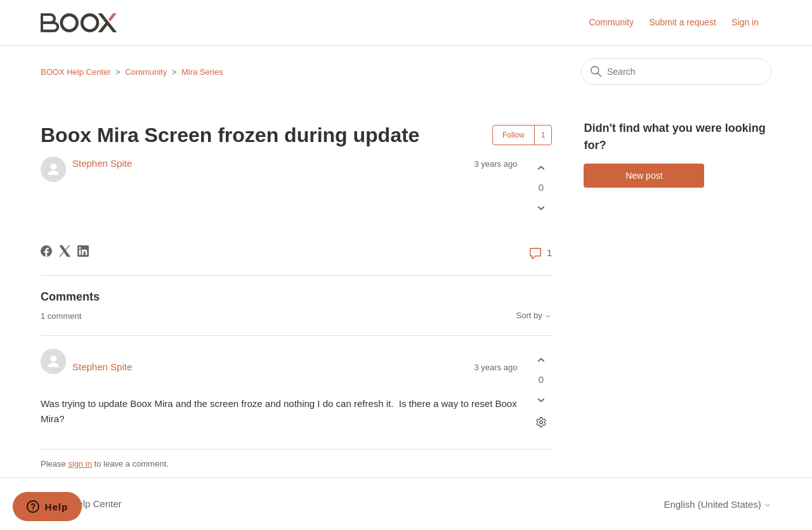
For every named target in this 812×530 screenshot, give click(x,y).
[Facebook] (46, 251)
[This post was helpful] (541, 168)
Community (611, 22)
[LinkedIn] (83, 251)
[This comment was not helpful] (541, 400)
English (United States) (717, 504)
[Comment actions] (541, 423)
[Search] (676, 72)
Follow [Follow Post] (514, 135)
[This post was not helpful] (541, 208)
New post (644, 176)
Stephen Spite (102, 163)
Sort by (534, 316)
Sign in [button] (745, 22)
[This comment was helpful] (541, 360)
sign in (80, 464)
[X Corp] (65, 251)
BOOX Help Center (76, 72)
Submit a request (683, 22)
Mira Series (202, 72)
